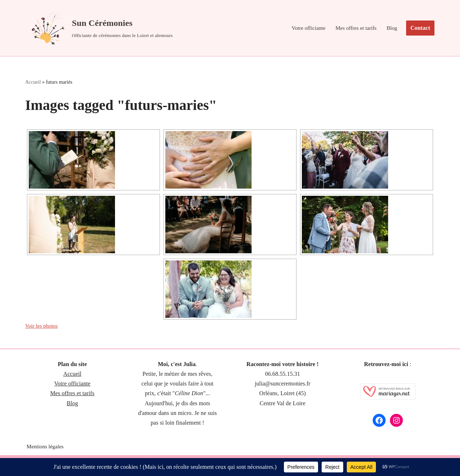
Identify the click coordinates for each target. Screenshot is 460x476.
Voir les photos (43, 327)
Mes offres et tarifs (354, 28)
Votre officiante (305, 28)
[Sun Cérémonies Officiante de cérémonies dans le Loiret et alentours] (99, 28)
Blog (392, 28)
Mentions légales (46, 449)
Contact (420, 28)
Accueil (33, 83)
